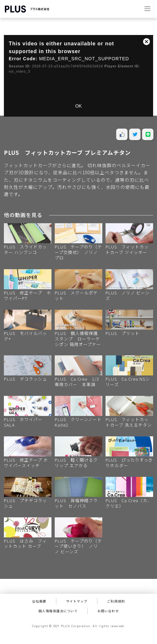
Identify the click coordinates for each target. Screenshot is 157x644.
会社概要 (39, 601)
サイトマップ (77, 601)
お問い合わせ (108, 611)
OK (78, 106)
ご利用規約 (116, 601)
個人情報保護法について (58, 611)
